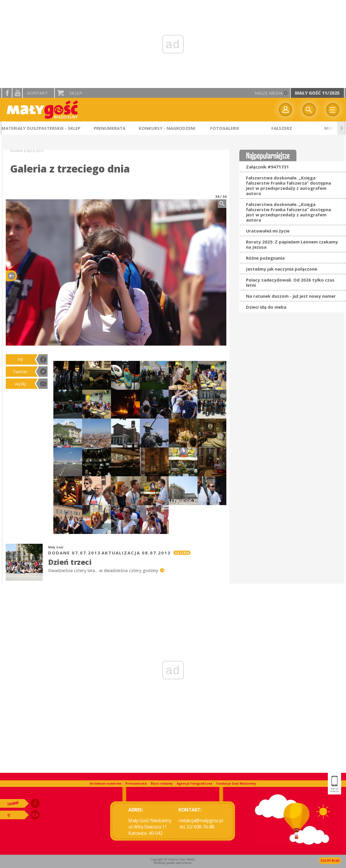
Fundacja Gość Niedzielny (236, 783)
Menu (333, 110)
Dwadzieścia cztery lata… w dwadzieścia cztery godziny (104, 570)
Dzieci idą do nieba (266, 307)
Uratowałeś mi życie (268, 231)
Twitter (20, 372)
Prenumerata (136, 783)
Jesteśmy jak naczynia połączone (282, 269)
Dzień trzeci (70, 562)
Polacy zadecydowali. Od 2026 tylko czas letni (290, 282)
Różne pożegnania (265, 258)
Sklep (76, 93)
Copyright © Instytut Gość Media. (173, 859)
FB (20, 359)
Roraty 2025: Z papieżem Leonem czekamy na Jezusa (292, 244)
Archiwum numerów (106, 783)
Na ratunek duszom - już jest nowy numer (291, 296)
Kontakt (37, 93)
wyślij (20, 384)
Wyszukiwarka (309, 110)
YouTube (17, 93)
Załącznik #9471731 (267, 167)
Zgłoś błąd (330, 860)
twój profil (285, 110)
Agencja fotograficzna (194, 783)
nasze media (269, 93)
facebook (7, 93)
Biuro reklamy (162, 783)
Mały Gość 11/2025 (317, 93)
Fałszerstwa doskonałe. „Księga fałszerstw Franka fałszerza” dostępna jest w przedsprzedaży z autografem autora (288, 185)
